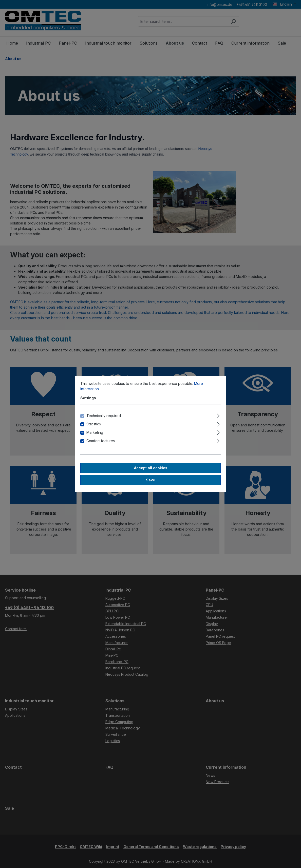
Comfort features (101, 441)
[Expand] (218, 415)
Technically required (104, 416)
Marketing (95, 432)
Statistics (94, 424)
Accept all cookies (151, 468)
